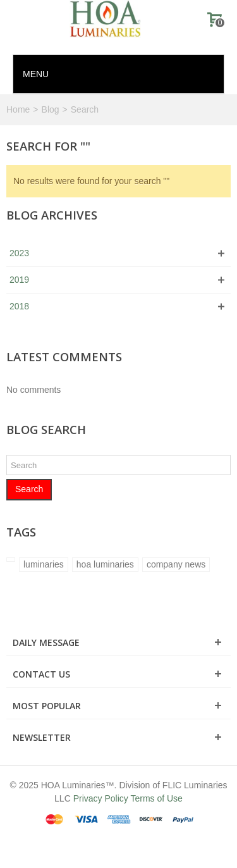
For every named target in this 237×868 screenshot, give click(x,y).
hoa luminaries (105, 564)
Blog (51, 109)
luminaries (44, 564)
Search (29, 489)
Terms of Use (156, 798)
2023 (19, 253)
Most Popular (47, 706)
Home (18, 109)
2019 (19, 280)
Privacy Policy (101, 798)
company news (176, 564)
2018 (19, 306)
